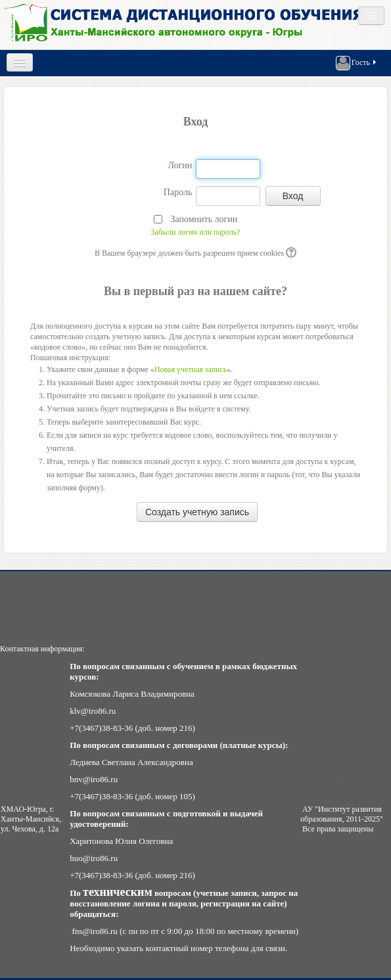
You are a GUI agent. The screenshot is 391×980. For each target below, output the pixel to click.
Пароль (178, 192)
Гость (357, 63)
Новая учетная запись (191, 369)
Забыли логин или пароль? (196, 232)
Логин (180, 165)
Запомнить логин (204, 219)
